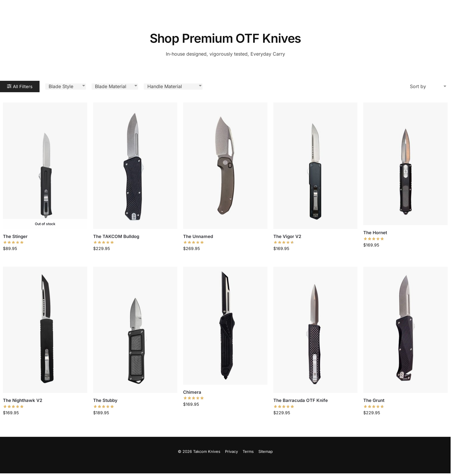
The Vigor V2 (287, 236)
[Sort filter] (429, 86)
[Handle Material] (173, 86)
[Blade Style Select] (66, 86)
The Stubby (105, 400)
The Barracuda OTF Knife (301, 400)
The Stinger (15, 236)
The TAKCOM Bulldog (116, 236)
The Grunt (374, 400)
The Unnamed (198, 236)
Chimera (192, 392)
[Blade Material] (115, 86)
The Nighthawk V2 (23, 400)
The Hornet (375, 233)
